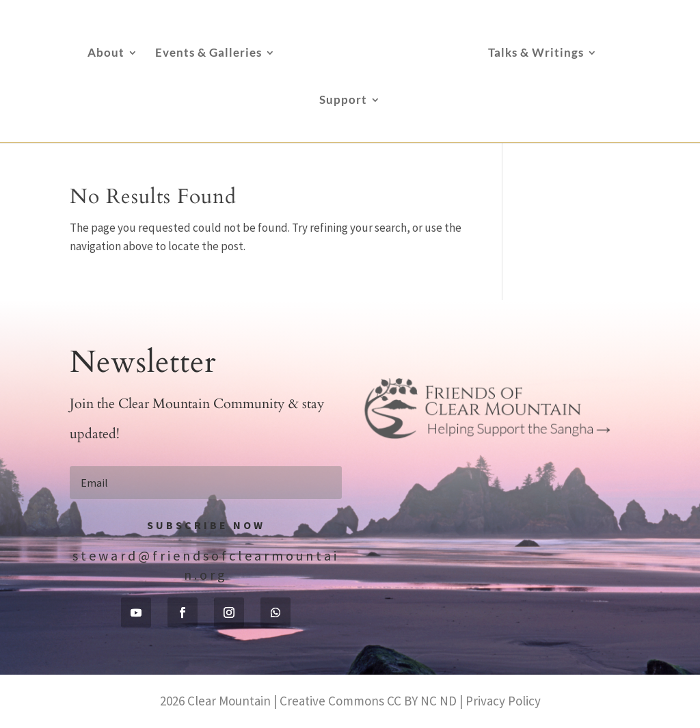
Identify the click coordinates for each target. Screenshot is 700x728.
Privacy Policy (503, 701)
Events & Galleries (208, 54)
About (106, 54)
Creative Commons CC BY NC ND (368, 701)
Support (343, 101)
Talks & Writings (536, 54)
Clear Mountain (229, 701)
